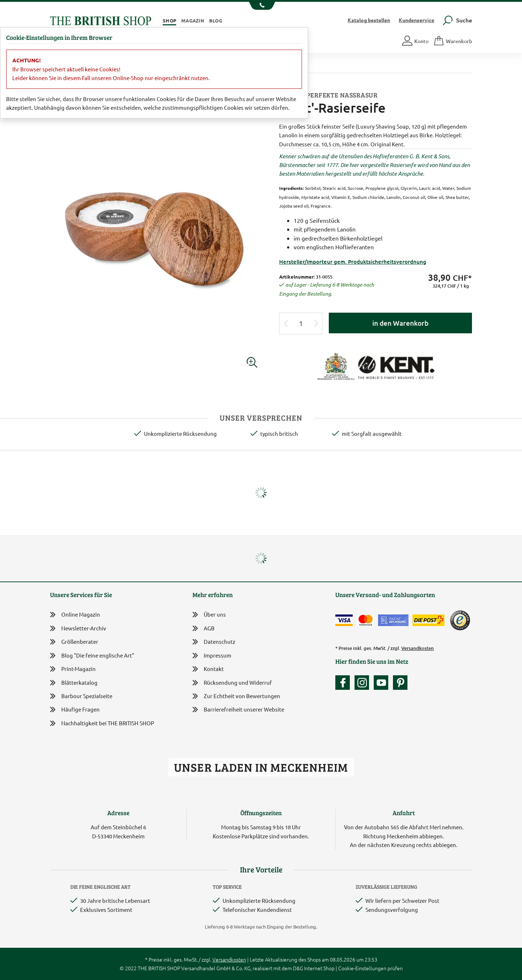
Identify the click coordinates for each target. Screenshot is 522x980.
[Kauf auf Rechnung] (393, 620)
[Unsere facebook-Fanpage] (344, 683)
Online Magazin (75, 615)
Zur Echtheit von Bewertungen (236, 697)
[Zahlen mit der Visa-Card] (344, 620)
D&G (298, 968)
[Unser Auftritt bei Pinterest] (400, 683)
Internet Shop (319, 968)
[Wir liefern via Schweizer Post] (428, 620)
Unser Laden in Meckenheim (261, 767)
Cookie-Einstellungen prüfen (370, 968)
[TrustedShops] (460, 620)
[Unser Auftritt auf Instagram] (364, 683)
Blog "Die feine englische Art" (92, 656)
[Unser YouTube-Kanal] (383, 683)
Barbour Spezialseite (81, 696)
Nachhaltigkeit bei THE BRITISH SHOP (102, 723)
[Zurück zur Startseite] (101, 20)
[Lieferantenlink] (376, 366)
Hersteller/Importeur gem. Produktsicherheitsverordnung (353, 262)
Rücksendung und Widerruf (232, 683)
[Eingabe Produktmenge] (301, 324)
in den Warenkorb (400, 323)
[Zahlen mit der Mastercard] (365, 620)
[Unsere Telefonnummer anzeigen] (261, 6)
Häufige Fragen (75, 710)
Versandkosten (418, 648)
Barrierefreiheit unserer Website (238, 710)
